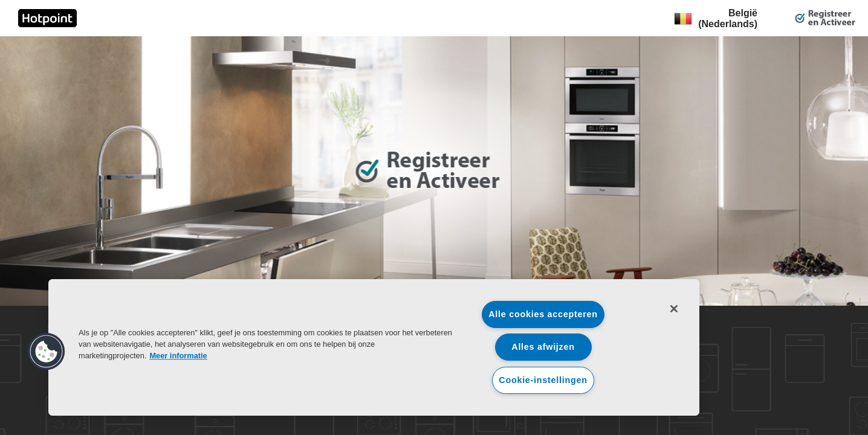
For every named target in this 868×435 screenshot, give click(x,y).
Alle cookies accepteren (543, 314)
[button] (47, 352)
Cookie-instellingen (543, 380)
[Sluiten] (674, 309)
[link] (47, 18)
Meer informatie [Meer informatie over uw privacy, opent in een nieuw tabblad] (178, 356)
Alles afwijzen (543, 347)
